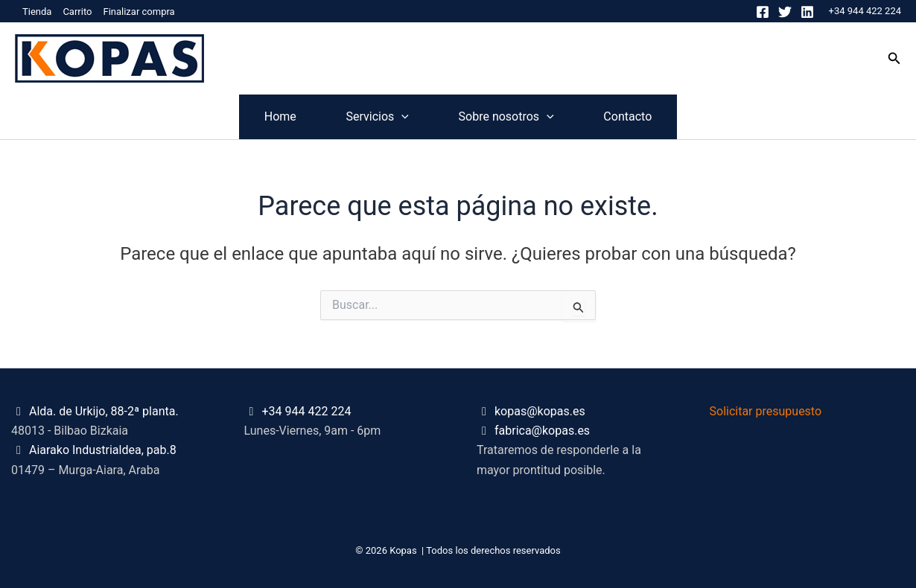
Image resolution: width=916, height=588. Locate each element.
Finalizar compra (139, 12)
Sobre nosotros (526, 117)
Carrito (77, 12)
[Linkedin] (807, 12)
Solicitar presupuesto (766, 411)
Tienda (37, 12)
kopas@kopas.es (540, 411)
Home (221, 116)
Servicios (357, 117)
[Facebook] (763, 12)
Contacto (687, 116)
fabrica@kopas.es (542, 431)
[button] (894, 58)
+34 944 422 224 (865, 11)
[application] (382, 117)
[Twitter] (785, 12)
